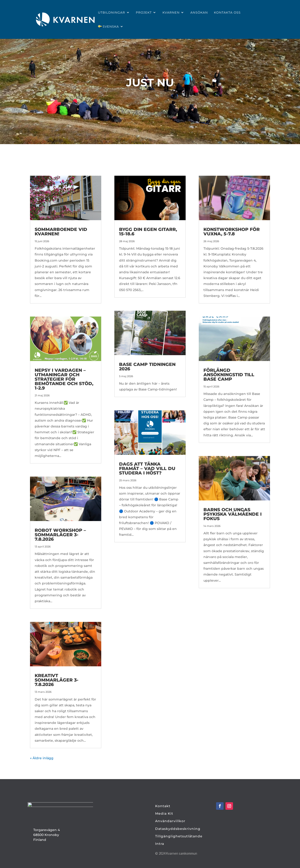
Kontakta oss (227, 13)
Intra (160, 844)
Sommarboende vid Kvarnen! (61, 232)
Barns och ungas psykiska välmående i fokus (232, 514)
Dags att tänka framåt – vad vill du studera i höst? (147, 469)
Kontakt (163, 806)
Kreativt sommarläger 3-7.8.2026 (56, 680)
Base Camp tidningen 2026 (147, 367)
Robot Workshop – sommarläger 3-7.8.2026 (60, 535)
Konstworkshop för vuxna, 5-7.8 (232, 232)
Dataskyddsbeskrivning (178, 829)
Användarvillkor (170, 821)
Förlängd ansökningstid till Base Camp (229, 375)
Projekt (144, 13)
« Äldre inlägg (42, 758)
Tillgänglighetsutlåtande (179, 836)
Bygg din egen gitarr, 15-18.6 (148, 232)
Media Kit (164, 813)
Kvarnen (171, 13)
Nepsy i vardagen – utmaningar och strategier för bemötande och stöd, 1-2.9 (64, 379)
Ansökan (199, 13)
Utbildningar (112, 13)
